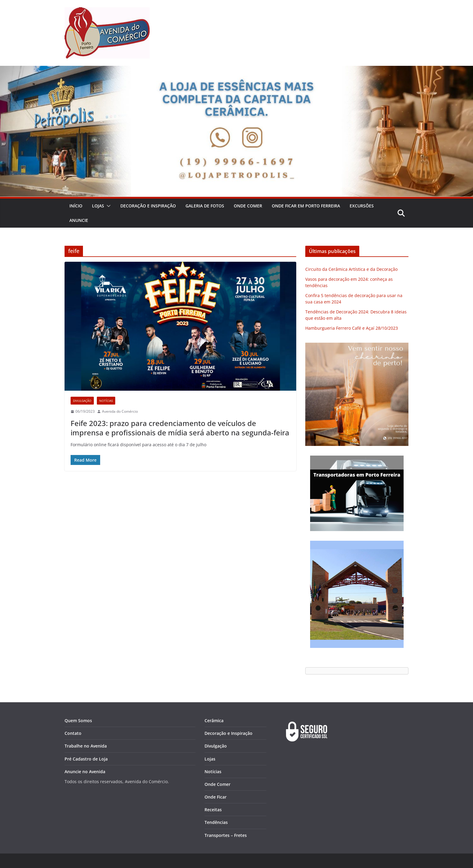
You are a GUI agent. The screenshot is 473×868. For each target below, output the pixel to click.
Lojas (98, 206)
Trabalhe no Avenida (86, 746)
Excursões (362, 206)
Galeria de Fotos (205, 206)
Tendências (216, 822)
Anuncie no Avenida (85, 772)
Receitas (213, 810)
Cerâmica (214, 721)
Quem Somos (78, 721)
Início (76, 206)
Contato (73, 733)
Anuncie (79, 220)
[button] (107, 206)
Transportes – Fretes (226, 835)
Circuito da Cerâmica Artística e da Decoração (351, 269)
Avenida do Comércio (120, 411)
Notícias (106, 401)
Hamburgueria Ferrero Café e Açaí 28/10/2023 (352, 328)
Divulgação (82, 401)
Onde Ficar (216, 797)
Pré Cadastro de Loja (86, 759)
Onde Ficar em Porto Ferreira (306, 206)
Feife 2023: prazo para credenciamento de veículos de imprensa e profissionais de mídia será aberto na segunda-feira (180, 428)
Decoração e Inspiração (148, 206)
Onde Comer (248, 206)
